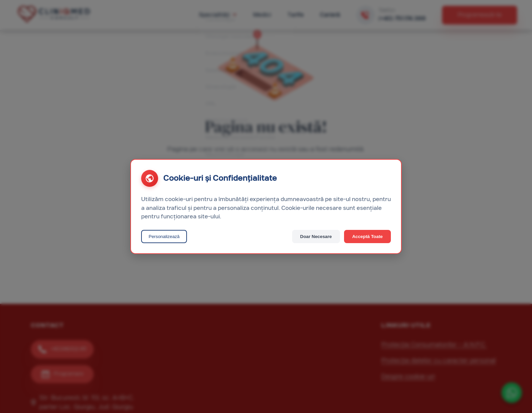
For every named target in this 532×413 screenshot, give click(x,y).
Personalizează (164, 237)
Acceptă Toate (367, 237)
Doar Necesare (316, 237)
